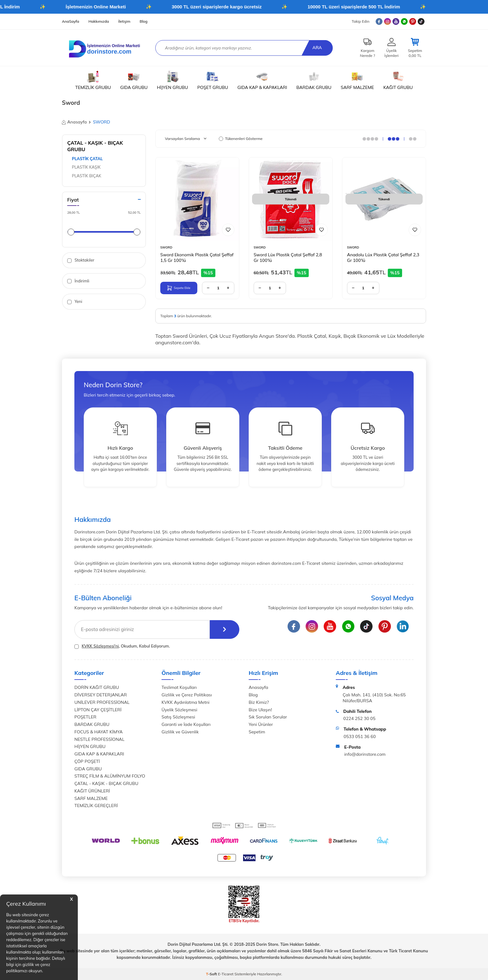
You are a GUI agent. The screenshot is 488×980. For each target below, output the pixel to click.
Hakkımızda (99, 21)
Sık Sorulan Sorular (268, 717)
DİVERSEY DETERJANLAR (101, 695)
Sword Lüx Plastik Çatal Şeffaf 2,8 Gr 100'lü (288, 258)
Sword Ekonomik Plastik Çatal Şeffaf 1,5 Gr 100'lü (197, 258)
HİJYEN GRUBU (172, 80)
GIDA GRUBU (134, 80)
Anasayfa (74, 122)
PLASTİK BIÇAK (87, 176)
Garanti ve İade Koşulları (186, 724)
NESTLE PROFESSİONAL (99, 739)
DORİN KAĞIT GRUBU (97, 687)
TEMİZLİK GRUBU (93, 80)
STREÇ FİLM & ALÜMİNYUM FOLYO (110, 776)
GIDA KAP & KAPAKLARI (262, 80)
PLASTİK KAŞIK (86, 167)
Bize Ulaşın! (260, 710)
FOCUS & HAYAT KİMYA (99, 732)
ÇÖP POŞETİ (87, 761)
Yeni (75, 302)
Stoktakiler (81, 260)
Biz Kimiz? (259, 702)
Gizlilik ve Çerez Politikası (187, 695)
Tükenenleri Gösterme (241, 139)
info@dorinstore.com (365, 754)
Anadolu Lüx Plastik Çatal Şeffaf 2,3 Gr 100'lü (383, 258)
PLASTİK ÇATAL (87, 159)
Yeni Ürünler (261, 724)
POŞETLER (85, 717)
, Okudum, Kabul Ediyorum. (122, 646)
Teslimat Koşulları (179, 687)
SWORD (166, 247)
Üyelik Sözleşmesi (179, 710)
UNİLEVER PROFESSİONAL (102, 702)
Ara (317, 48)
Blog (144, 21)
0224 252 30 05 (359, 718)
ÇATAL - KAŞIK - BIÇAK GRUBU (106, 783)
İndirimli (78, 281)
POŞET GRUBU (213, 80)
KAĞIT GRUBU (398, 80)
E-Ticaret (226, 974)
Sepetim (257, 732)
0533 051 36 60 (360, 736)
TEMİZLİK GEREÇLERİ (96, 806)
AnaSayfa (70, 21)
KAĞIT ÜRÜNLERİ (92, 791)
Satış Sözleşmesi (178, 717)
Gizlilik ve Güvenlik (180, 732)
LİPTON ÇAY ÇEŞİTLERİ (98, 710)
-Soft (212, 974)
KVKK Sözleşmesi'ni (100, 646)
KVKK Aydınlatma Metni (185, 702)
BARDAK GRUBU (314, 80)
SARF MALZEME (357, 80)
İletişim (124, 21)
